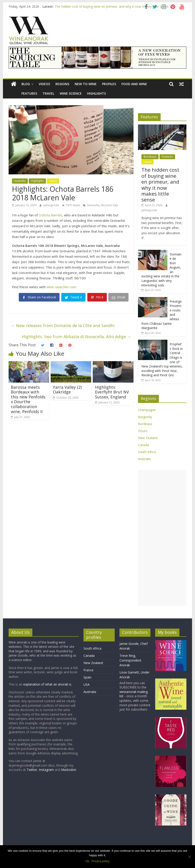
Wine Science (71, 93)
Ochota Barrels (50, 215)
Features (29, 93)
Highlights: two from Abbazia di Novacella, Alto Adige (77, 337)
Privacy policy (101, 861)
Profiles (109, 84)
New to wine (86, 84)
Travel (48, 93)
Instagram (47, 770)
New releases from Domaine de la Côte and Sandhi (63, 325)
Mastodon (69, 770)
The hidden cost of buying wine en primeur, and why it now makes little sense (112, 6)
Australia (20, 181)
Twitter (32, 770)
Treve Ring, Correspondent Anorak (130, 660)
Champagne (147, 410)
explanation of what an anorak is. (48, 684)
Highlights (96, 93)
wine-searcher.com (61, 287)
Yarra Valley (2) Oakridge (67, 390)
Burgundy (145, 417)
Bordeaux (150, 157)
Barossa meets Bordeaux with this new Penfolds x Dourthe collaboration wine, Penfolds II (28, 399)
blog (26, 84)
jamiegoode (52, 205)
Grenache (93, 205)
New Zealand (148, 438)
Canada (144, 445)
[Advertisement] (162, 538)
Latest (53, 181)
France (88, 670)
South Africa (147, 452)
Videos (44, 84)
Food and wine (134, 84)
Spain (87, 677)
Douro (143, 431)
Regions (62, 84)
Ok (87, 861)
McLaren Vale (110, 205)
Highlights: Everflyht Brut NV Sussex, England (112, 392)
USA (87, 684)
